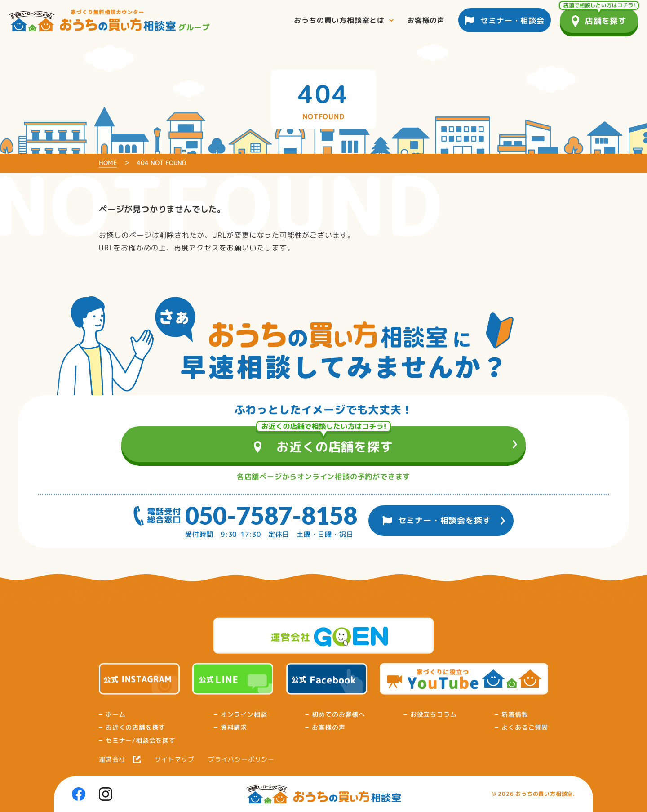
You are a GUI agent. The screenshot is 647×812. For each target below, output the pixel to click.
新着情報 (515, 714)
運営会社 (112, 759)
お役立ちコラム (434, 714)
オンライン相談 (244, 714)
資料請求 (234, 727)
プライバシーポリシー (241, 759)
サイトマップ (175, 759)
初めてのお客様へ (338, 714)
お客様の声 (328, 727)
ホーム (115, 714)
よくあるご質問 (525, 727)
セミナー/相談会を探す (141, 741)
